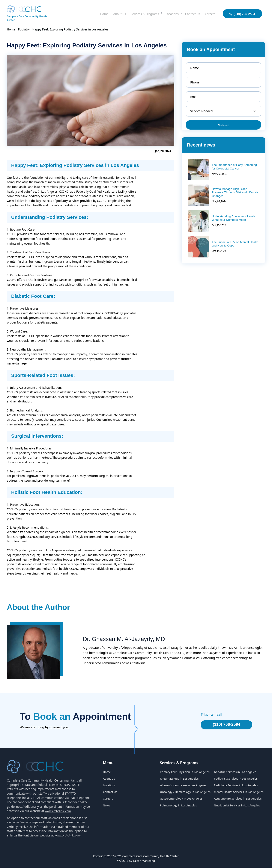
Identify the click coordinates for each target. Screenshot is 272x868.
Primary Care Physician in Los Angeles (185, 772)
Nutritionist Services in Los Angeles (237, 806)
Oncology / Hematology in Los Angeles (185, 792)
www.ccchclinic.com (58, 811)
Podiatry (24, 29)
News (107, 806)
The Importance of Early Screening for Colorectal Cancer (234, 167)
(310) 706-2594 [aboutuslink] (242, 14)
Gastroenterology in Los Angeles (181, 799)
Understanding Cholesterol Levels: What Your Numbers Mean (234, 218)
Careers (209, 14)
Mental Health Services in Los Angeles (239, 792)
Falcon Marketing (144, 861)
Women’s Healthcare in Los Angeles (183, 786)
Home (93, 14)
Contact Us (190, 14)
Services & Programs (138, 14)
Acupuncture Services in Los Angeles (238, 799)
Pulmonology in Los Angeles (178, 806)
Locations (168, 14)
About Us (110, 14)
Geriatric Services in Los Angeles (235, 772)
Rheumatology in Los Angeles (179, 779)
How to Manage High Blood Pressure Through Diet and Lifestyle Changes (235, 192)
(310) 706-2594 (224, 725)
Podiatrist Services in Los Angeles (236, 779)
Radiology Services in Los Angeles (236, 786)
